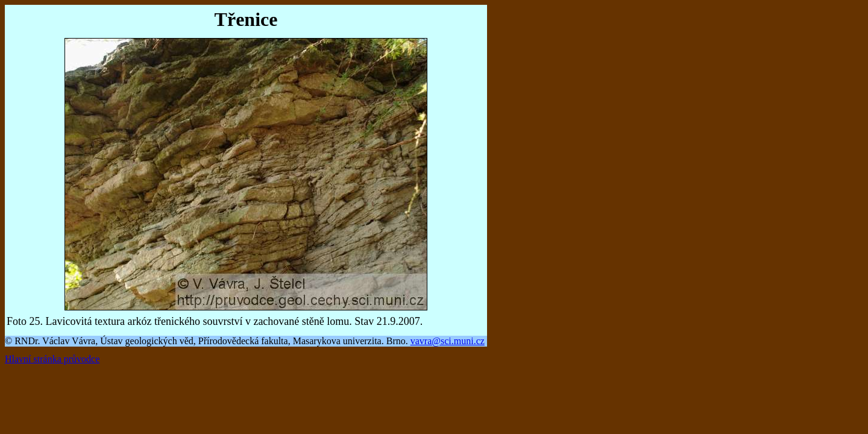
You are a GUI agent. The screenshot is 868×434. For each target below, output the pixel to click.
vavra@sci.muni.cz (448, 341)
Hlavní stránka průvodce (52, 359)
